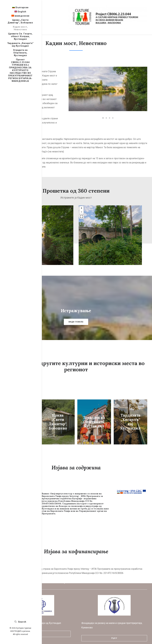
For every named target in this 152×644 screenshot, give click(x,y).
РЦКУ (114, 630)
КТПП (38, 626)
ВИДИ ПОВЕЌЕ (76, 318)
